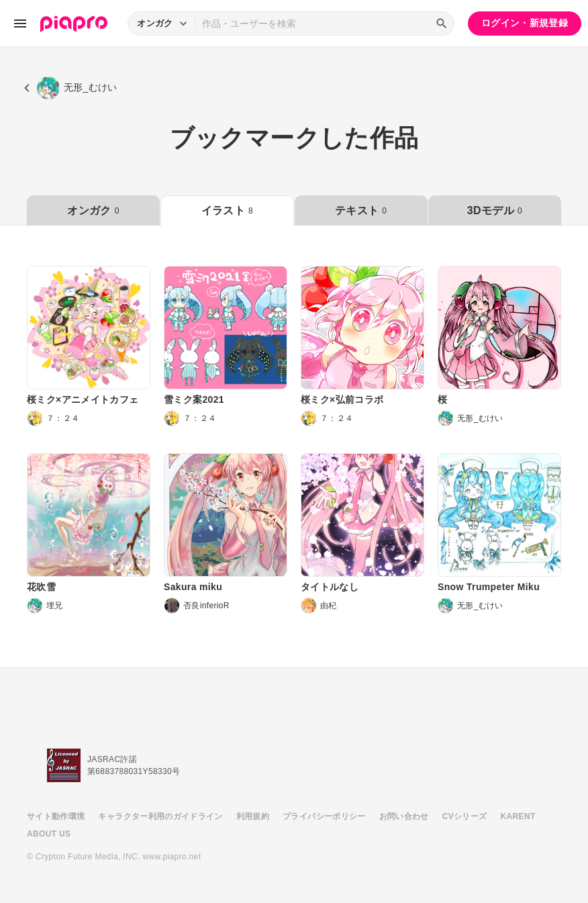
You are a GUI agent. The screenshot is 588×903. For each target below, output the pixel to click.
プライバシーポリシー (324, 816)
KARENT (518, 816)
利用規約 (253, 816)
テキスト (361, 210)
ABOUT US (49, 834)
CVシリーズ (465, 816)
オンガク (93, 210)
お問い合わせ (404, 816)
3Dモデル (495, 210)
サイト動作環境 (56, 816)
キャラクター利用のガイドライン (160, 816)
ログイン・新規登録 (525, 23)
